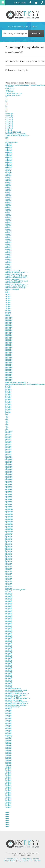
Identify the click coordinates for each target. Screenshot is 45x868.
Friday (8, 316)
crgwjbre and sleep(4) (13, 271)
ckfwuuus (9, 172)
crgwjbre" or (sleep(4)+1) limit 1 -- (17, 276)
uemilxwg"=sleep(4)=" (13, 697)
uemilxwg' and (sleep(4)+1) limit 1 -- (18, 699)
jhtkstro (8, 411)
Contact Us (27, 860)
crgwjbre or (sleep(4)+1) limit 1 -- (16, 273)
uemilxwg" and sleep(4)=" (14, 692)
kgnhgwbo (9, 431)
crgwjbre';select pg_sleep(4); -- (16, 288)
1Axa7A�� (9, 114)
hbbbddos (9, 317)
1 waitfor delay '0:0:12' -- (14, 94)
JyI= (7, 414)
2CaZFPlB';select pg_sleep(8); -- (16, 134)
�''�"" (8, 295)
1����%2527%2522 (13, 132)
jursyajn (8, 413)
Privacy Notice (10, 860)
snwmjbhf (9, 588)
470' (7, 137)
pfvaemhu (9, 535)
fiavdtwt (8, 314)
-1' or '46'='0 (9, 90)
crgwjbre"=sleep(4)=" (13, 279)
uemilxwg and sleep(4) (13, 689)
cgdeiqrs (8, 169)
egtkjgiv (8, 312)
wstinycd (8, 737)
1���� (9, 130)
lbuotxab (8, 433)
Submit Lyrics (20, 3)
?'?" (7, 139)
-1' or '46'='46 (10, 92)
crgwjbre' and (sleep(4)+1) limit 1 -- (17, 281)
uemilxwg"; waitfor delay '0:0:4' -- (17, 695)
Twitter (36, 4)
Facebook (30, 4)
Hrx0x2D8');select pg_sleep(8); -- (17, 383)
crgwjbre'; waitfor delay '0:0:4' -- (16, 286)
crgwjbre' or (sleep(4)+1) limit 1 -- (17, 284)
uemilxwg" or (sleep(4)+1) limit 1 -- (17, 694)
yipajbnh (8, 767)
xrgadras (8, 739)
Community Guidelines (30, 859)
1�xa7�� (9, 118)
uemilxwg (9, 593)
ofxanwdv (9, 483)
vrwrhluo (8, 710)
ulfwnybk (9, 709)
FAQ (19, 860)
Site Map (37, 860)
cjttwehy (8, 171)
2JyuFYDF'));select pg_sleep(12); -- (17, 136)
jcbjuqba (8, 386)
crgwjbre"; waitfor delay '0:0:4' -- (16, 278)
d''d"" (7, 291)
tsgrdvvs (8, 592)
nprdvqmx (9, 458)
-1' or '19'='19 (10, 88)
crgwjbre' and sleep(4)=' (14, 283)
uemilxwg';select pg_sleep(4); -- (16, 705)
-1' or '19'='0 (9, 87)
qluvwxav (9, 563)
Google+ (42, 4)
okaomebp (9, 510)
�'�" (7, 812)
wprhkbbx (9, 735)
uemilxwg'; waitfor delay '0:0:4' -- (17, 704)
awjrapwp (9, 144)
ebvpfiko (8, 311)
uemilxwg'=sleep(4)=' (13, 707)
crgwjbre (8, 174)
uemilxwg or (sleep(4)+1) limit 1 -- (17, 690)
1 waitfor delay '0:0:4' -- (13, 95)
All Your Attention (11, 142)
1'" (6, 97)
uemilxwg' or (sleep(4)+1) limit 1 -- (17, 702)
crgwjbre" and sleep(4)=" (14, 274)
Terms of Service (11, 859)
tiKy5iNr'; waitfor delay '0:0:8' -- (16, 590)
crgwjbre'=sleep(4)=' (12, 289)
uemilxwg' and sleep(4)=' (14, 700)
